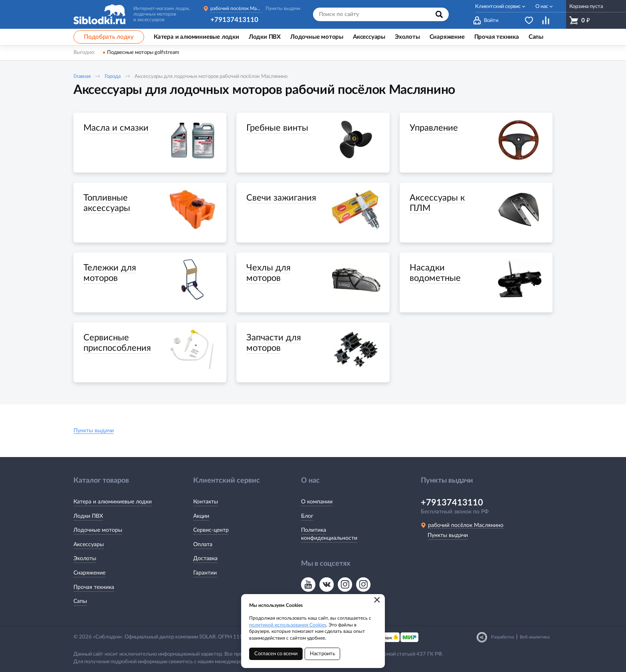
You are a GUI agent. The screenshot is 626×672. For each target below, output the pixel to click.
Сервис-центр (211, 530)
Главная (82, 77)
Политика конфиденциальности (329, 534)
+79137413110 (234, 20)
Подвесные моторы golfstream (143, 53)
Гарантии (205, 573)
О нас (542, 7)
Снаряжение (89, 573)
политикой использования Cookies (288, 625)
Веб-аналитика (535, 637)
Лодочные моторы (98, 530)
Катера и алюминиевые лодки (113, 502)
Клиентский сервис (498, 7)
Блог (307, 516)
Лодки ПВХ (88, 516)
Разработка (502, 637)
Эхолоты (85, 559)
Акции (201, 516)
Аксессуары (89, 545)
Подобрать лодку (109, 37)
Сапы (80, 601)
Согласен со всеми (276, 654)
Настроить (322, 654)
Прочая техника (94, 587)
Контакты (206, 502)
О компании (317, 502)
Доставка (205, 559)
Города (113, 77)
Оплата (203, 545)
